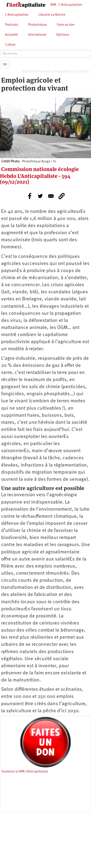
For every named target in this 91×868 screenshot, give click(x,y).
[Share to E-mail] (51, 196)
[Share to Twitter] (40, 196)
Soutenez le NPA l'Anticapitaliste (25, 772)
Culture (10, 45)
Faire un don (66, 25)
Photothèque (38, 25)
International (37, 35)
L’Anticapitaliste (17, 15)
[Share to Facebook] (30, 196)
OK (5, 64)
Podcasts (12, 25)
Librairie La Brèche (52, 15)
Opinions (63, 35)
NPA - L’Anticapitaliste (66, 5)
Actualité (12, 35)
